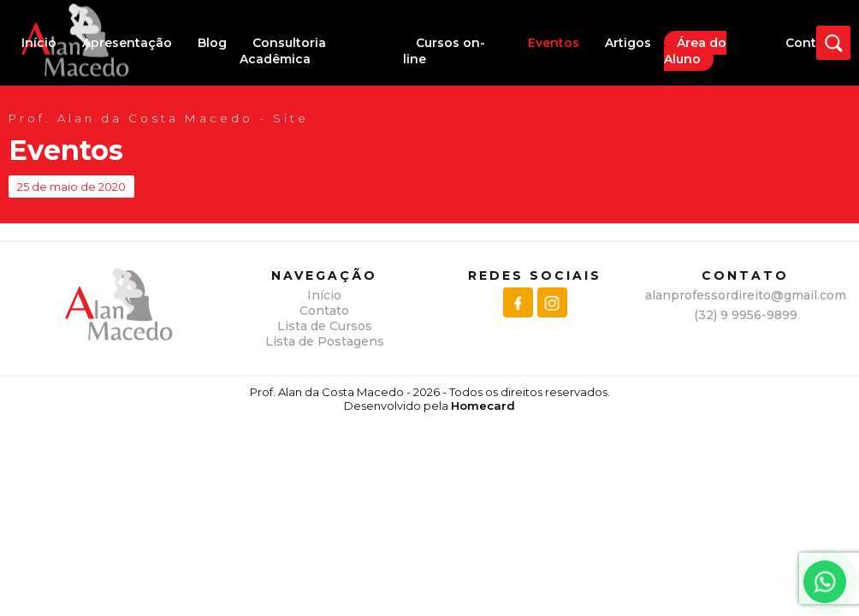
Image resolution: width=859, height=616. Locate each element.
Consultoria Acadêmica (283, 51)
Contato (812, 43)
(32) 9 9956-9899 (746, 315)
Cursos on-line (444, 51)
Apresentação (127, 43)
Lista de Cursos (325, 326)
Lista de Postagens (325, 341)
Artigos (628, 43)
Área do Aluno (695, 51)
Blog (212, 43)
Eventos (554, 43)
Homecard (483, 406)
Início (39, 43)
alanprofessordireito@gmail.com (746, 295)
